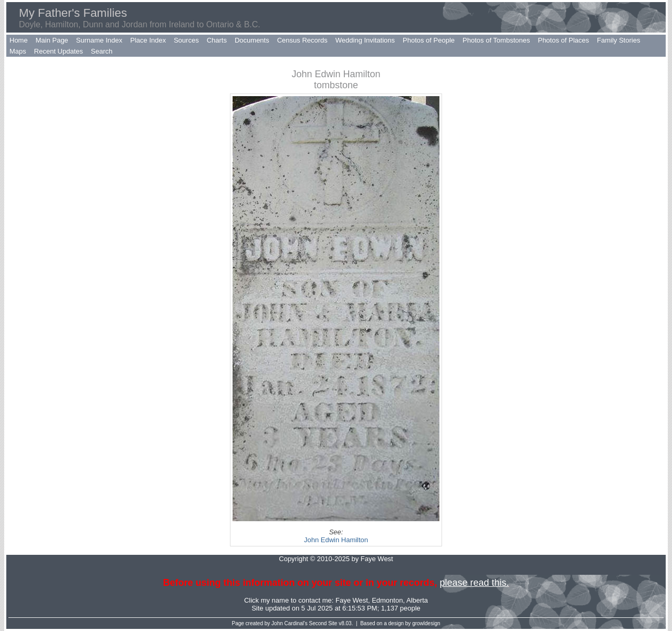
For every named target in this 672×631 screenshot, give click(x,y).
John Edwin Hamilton (336, 540)
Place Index (148, 40)
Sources (186, 40)
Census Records (302, 40)
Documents (252, 40)
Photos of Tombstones (496, 40)
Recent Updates (59, 51)
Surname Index (99, 40)
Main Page (52, 40)
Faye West (352, 600)
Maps (18, 51)
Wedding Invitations (365, 40)
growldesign (426, 623)
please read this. (474, 583)
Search (102, 51)
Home (19, 40)
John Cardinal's (290, 623)
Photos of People (429, 40)
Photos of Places (563, 40)
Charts (217, 40)
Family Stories (618, 40)
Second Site (323, 623)
